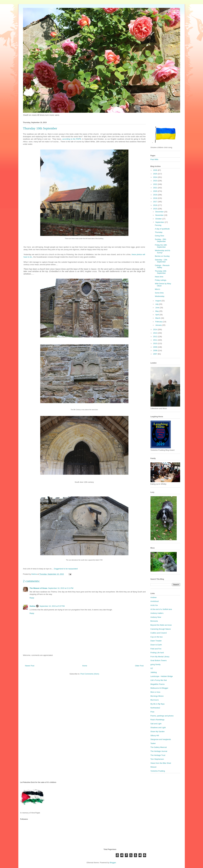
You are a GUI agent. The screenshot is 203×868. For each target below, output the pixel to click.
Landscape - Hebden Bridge (162, 676)
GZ (152, 668)
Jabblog (154, 672)
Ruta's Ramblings (157, 720)
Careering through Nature (161, 629)
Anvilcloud (155, 601)
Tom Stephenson (157, 759)
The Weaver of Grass (39, 588)
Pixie (152, 712)
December (160, 212)
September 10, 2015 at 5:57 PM (52, 606)
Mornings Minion (157, 696)
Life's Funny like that (159, 680)
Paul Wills (154, 159)
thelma (33, 606)
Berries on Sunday (162, 256)
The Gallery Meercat (159, 747)
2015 (156, 209)
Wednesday (160, 296)
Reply (32, 598)
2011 (156, 340)
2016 (156, 205)
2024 (156, 177)
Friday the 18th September (161, 246)
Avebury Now (156, 617)
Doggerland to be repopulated (66, 569)
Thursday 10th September (161, 272)
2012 (156, 337)
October (159, 219)
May (157, 311)
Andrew (154, 597)
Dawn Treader (156, 641)
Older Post (139, 666)
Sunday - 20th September (160, 240)
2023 (156, 181)
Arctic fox (154, 605)
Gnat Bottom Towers (159, 660)
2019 (156, 195)
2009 (156, 347)
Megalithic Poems (158, 684)
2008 (156, 350)
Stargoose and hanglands (161, 739)
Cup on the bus (157, 637)
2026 (156, 170)
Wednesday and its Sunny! (162, 252)
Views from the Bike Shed (161, 763)
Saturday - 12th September (161, 261)
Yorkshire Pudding (158, 771)
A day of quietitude (162, 229)
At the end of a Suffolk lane (161, 609)
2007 (156, 354)
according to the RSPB (72, 139)
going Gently (156, 664)
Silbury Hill (155, 735)
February (159, 322)
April (157, 315)
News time (159, 277)
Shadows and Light (158, 727)
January (159, 325)
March (158, 318)
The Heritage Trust (158, 755)
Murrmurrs (155, 700)
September (160, 222)
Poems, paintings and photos (162, 716)
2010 (156, 343)
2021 (156, 188)
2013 (156, 333)
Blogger (113, 863)
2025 (156, 174)
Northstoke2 (155, 708)
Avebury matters (157, 613)
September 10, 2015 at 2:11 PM (61, 588)
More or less (155, 692)
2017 (156, 202)
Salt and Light (156, 724)
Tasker (153, 743)
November (160, 215)
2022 (156, 184)
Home (85, 666)
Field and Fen (156, 649)
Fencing (158, 225)
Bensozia (154, 621)
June (158, 308)
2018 (156, 198)
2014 (156, 330)
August (158, 301)
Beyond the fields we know (161, 625)
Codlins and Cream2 (159, 633)
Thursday (159, 232)
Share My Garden (158, 731)
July (157, 304)
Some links (159, 293)
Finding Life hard (157, 653)
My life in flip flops (158, 704)
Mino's (157, 289)
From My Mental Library (160, 657)
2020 (156, 191)
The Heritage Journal (159, 751)
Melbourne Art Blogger (159, 688)
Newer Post (30, 666)
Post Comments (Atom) (90, 674)
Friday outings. (161, 280)
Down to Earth (156, 645)
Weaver (154, 767)
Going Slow (159, 236)
